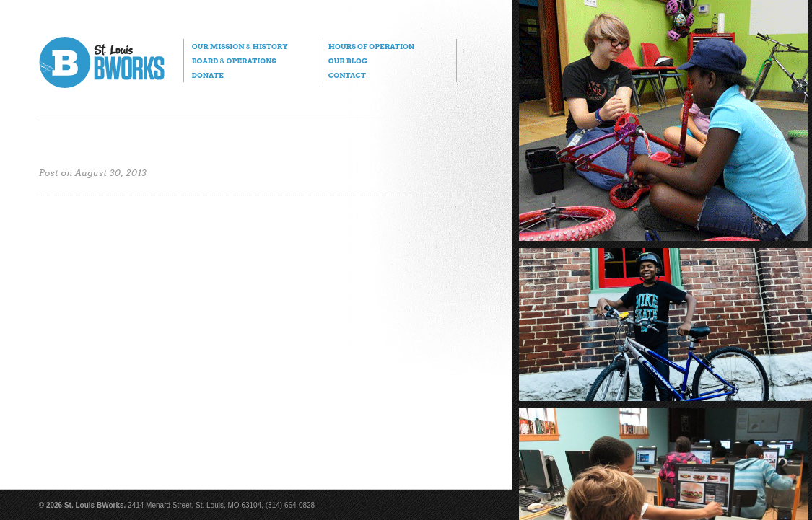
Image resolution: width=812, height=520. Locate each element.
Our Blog (348, 61)
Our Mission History (240, 46)
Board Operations (234, 61)
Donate (208, 75)
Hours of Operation (371, 46)
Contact (347, 75)
